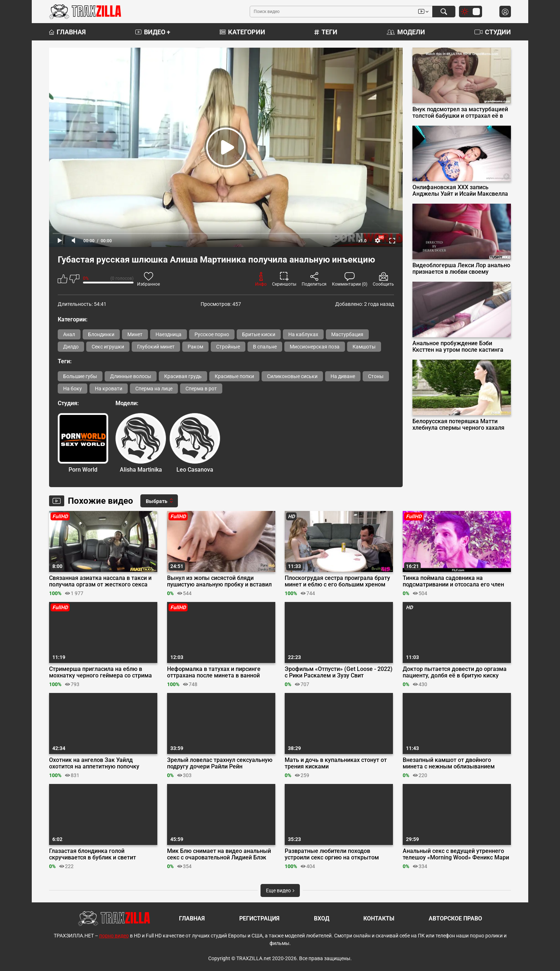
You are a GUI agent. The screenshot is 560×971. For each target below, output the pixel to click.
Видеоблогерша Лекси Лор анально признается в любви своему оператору (461, 269)
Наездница (169, 334)
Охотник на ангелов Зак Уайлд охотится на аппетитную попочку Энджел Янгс (94, 763)
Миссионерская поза (315, 347)
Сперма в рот (201, 389)
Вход (322, 918)
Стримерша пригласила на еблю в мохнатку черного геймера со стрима (100, 672)
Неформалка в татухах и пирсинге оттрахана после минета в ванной (214, 672)
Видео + (153, 32)
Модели (406, 32)
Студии (493, 32)
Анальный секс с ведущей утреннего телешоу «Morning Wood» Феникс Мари (456, 854)
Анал (69, 334)
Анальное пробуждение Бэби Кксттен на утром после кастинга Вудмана (458, 347)
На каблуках (303, 334)
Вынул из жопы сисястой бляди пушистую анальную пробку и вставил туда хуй (219, 581)
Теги (326, 32)
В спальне (265, 347)
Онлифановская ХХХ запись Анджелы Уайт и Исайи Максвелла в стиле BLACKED (460, 191)
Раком (195, 347)
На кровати (109, 389)
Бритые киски (259, 334)
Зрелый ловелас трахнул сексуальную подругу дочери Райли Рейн (220, 763)
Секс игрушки (108, 347)
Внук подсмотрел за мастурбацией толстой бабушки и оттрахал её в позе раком (460, 113)
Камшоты (364, 347)
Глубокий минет (156, 347)
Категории (242, 32)
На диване (343, 376)
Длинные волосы (131, 376)
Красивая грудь (183, 376)
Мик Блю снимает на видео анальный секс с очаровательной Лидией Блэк (219, 854)
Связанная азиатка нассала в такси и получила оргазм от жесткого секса (100, 581)
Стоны (376, 376)
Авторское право (455, 918)
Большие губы (80, 376)
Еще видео (280, 890)
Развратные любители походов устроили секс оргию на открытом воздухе (332, 854)
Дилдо (71, 347)
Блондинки (101, 334)
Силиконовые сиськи (292, 376)
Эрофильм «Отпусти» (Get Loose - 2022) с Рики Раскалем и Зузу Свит (339, 672)
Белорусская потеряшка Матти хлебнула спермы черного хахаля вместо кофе (458, 425)
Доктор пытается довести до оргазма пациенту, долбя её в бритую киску (455, 672)
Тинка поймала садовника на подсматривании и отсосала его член (453, 581)
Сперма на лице (154, 389)
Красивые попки (234, 376)
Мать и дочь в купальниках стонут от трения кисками (336, 763)
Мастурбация (347, 334)
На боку (73, 389)
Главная (67, 32)
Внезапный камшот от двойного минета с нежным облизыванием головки (449, 763)
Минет (135, 334)
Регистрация (259, 918)
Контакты (379, 918)
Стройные (228, 347)
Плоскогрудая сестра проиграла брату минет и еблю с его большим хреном (337, 581)
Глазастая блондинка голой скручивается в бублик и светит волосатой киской (93, 854)
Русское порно (212, 334)
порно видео (114, 936)
